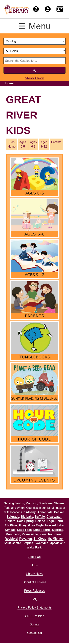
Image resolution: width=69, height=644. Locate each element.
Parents (56, 142)
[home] (17, 9)
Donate (35, 624)
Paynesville (30, 534)
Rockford (11, 539)
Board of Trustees (34, 582)
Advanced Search (34, 78)
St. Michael (56, 539)
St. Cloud (40, 539)
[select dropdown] (35, 41)
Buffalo (40, 517)
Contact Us (34, 633)
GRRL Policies (34, 616)
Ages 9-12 (44, 144)
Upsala (55, 543)
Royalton (26, 539)
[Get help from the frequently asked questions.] (36, 9)
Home (9, 83)
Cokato (10, 521)
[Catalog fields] (35, 51)
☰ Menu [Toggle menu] (34, 26)
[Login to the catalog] (48, 9)
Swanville (41, 543)
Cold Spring (25, 521)
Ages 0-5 (23, 144)
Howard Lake (54, 525)
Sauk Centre (12, 543)
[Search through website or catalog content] (35, 61)
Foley (23, 525)
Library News (34, 574)
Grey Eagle (36, 525)
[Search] (35, 70)
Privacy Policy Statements (34, 608)
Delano (40, 521)
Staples (28, 543)
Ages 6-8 (33, 144)
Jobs (35, 565)
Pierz (43, 534)
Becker (59, 512)
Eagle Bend (55, 521)
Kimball (10, 530)
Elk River (11, 525)
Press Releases (34, 591)
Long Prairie (42, 530)
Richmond (55, 534)
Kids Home (12, 144)
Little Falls (24, 530)
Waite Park (34, 547)
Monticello (13, 534)
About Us (35, 557)
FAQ (34, 599)
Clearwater (54, 517)
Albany (31, 512)
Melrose (58, 530)
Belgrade (13, 517)
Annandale (45, 512)
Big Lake (27, 517)
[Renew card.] (60, 9)
